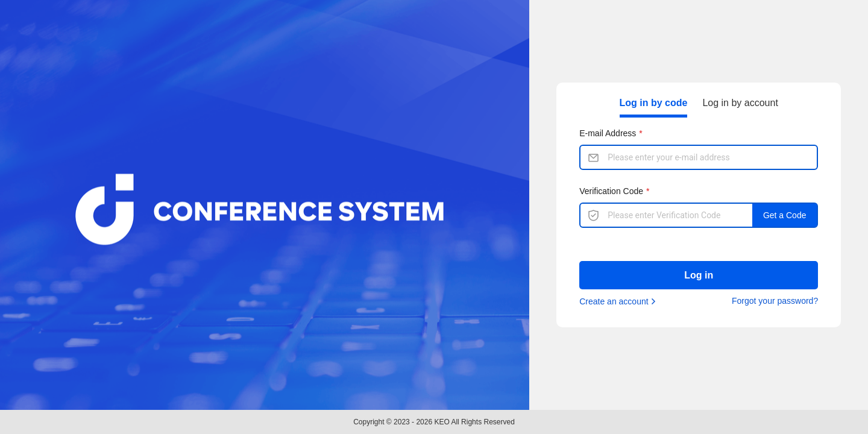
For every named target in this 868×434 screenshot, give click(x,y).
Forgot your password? (775, 301)
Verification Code (611, 191)
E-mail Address (608, 133)
